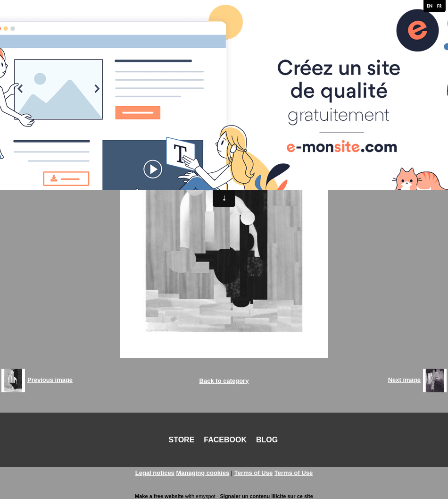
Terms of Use (253, 473)
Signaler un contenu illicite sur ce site (266, 496)
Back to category (224, 381)
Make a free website (159, 496)
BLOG (267, 440)
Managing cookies (203, 473)
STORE (182, 440)
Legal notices (155, 473)
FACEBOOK (225, 440)
